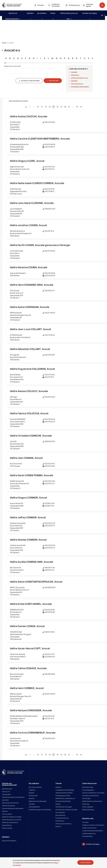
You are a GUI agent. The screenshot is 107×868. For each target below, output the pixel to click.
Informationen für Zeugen (64, 807)
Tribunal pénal (6, 794)
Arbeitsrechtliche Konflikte (64, 793)
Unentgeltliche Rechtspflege (65, 790)
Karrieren (32, 798)
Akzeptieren (85, 863)
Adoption (58, 787)
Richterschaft (33, 796)
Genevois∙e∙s (75, 75)
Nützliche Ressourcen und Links (69, 14)
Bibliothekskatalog (88, 810)
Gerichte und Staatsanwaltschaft (13, 14)
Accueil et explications (30, 81)
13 (38, 107)
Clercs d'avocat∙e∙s (77, 84)
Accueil (4, 43)
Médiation (30, 14)
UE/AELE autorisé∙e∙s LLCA (79, 78)
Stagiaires (74, 81)
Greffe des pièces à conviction (12, 820)
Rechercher (54, 81)
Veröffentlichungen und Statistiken (40, 810)
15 (46, 107)
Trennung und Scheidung (63, 824)
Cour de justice (7, 814)
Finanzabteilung (87, 836)
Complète (74, 72)
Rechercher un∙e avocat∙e (12, 66)
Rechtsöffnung (60, 815)
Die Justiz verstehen (35, 787)
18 (57, 107)
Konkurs (58, 804)
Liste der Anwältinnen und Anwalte (93, 793)
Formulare (85, 822)
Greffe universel (7, 828)
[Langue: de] (102, 15)
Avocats (11, 43)
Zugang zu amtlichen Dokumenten (93, 825)
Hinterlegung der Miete (63, 796)
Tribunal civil (6, 792)
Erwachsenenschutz (62, 818)
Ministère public (7, 789)
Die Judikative (42, 14)
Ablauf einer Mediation (9, 841)
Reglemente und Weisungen (38, 801)
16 (50, 107)
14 (42, 107)
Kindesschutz (60, 821)
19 (61, 107)
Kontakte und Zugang (90, 14)
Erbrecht (58, 826)
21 (69, 107)
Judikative (32, 790)
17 (54, 107)
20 (65, 107)
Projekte (31, 793)
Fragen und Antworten (89, 828)
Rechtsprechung (88, 787)
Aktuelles (32, 804)
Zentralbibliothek (34, 807)
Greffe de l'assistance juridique (12, 817)
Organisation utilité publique (80, 87)
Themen (53, 14)
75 (77, 107)
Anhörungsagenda (88, 790)
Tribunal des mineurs (8, 806)
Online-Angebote (88, 807)
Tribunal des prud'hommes (10, 803)
